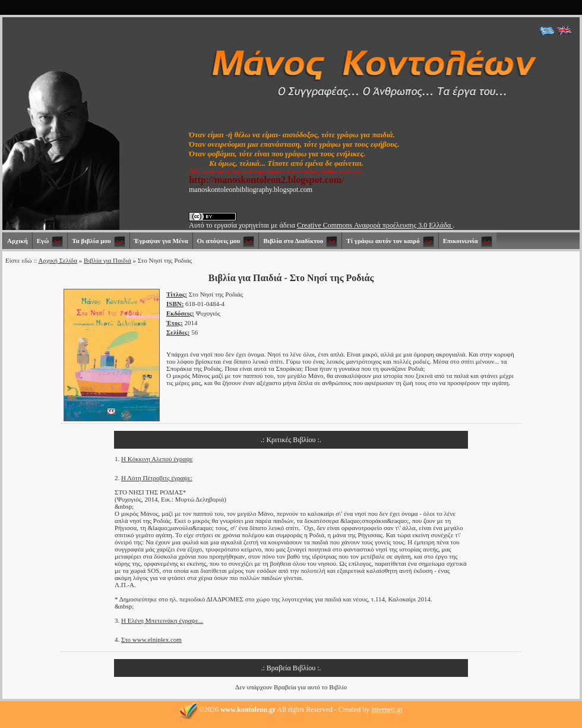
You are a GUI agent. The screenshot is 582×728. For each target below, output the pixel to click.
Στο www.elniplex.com (151, 639)
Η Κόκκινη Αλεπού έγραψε (157, 459)
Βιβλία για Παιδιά (107, 260)
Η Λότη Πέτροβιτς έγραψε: (157, 478)
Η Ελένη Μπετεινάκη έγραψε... (162, 620)
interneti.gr (387, 710)
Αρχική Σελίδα (58, 260)
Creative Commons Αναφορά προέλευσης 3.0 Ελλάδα (375, 225)
